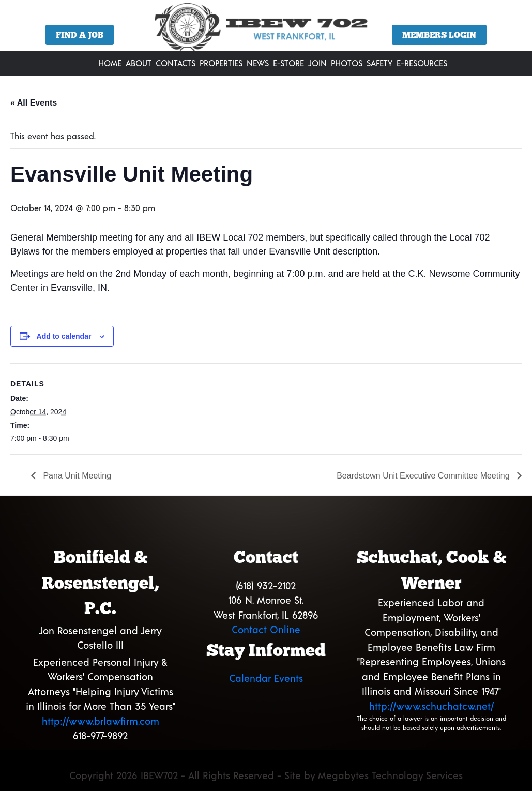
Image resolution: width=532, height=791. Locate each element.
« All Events (34, 103)
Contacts (176, 63)
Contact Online (266, 629)
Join (317, 63)
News (258, 63)
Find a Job (80, 35)
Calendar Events (266, 678)
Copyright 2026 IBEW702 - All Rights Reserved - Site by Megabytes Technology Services (266, 775)
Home (110, 63)
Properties (221, 63)
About (139, 63)
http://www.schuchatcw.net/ (431, 706)
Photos (347, 63)
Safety (379, 63)
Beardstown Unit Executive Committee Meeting (424, 476)
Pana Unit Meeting (76, 476)
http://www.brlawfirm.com (101, 721)
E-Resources (422, 63)
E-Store (288, 63)
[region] (266, 29)
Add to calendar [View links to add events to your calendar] (64, 336)
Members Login (439, 35)
